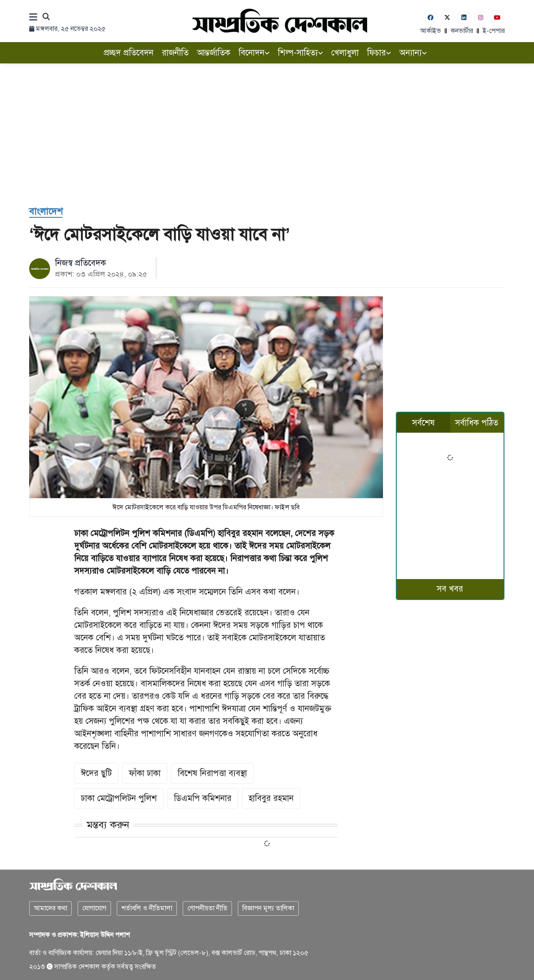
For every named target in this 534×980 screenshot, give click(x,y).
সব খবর (450, 589)
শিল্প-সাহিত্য (300, 53)
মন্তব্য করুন (108, 825)
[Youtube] (497, 17)
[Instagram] (481, 17)
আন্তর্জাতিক (214, 53)
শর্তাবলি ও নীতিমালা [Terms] (147, 908)
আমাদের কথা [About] (50, 908)
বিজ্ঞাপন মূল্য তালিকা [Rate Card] (268, 908)
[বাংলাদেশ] (46, 212)
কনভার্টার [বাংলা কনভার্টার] (462, 31)
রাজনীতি (175, 53)
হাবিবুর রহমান (271, 798)
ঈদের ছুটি (96, 773)
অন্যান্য (413, 53)
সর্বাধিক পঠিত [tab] (477, 423)
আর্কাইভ (431, 31)
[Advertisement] (267, 134)
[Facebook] (431, 17)
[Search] (46, 17)
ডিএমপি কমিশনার (203, 798)
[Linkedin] (464, 17)
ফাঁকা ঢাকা (145, 773)
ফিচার (379, 53)
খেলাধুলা (345, 53)
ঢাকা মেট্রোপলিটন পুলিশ (119, 798)
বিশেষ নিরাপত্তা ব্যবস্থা (212, 773)
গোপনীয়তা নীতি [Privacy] (207, 908)
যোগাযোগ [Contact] (94, 908)
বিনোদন (254, 53)
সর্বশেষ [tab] (423, 423)
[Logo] (280, 21)
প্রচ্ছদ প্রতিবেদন (129, 53)
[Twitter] (447, 17)
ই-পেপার (494, 31)
